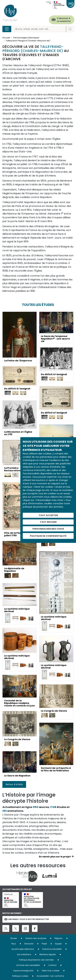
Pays (14, 944)
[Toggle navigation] (7, 29)
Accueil (6, 38)
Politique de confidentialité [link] (48, 536)
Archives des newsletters (28, 965)
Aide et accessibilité (52, 949)
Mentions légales (48, 954)
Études (14, 938)
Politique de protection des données (36, 960)
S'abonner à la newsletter (64, 20)
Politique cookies (20, 976)
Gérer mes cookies (51, 971)
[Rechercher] (39, 29)
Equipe (58, 944)
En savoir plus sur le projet (55, 857)
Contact (52, 965)
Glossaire (29, 944)
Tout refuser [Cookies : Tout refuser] (48, 522)
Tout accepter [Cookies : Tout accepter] (48, 515)
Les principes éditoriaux (23, 949)
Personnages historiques (26, 38)
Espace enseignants (23, 971)
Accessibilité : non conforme (50, 976)
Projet (44, 944)
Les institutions (24, 954)
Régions (59, 938)
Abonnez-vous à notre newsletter (27, 919)
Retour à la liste (14, 784)
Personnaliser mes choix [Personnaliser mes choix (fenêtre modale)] (48, 529)
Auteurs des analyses (36, 938)
